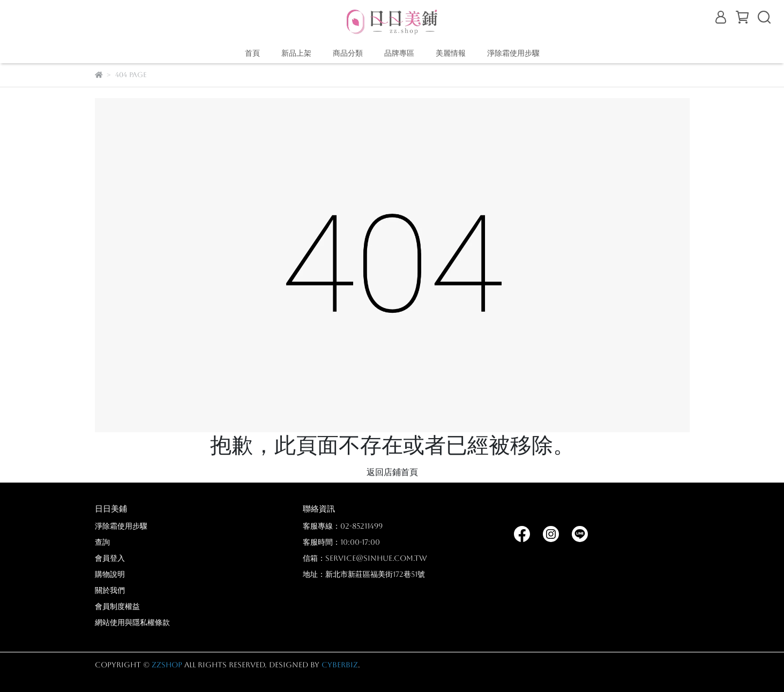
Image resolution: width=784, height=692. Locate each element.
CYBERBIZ (340, 665)
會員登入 (110, 558)
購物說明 (110, 574)
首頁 (252, 53)
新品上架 (296, 53)
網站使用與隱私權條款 (132, 622)
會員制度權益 (117, 606)
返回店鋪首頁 (392, 472)
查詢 (102, 542)
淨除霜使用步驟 (513, 53)
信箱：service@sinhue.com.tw (365, 558)
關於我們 (110, 590)
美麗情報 (451, 53)
